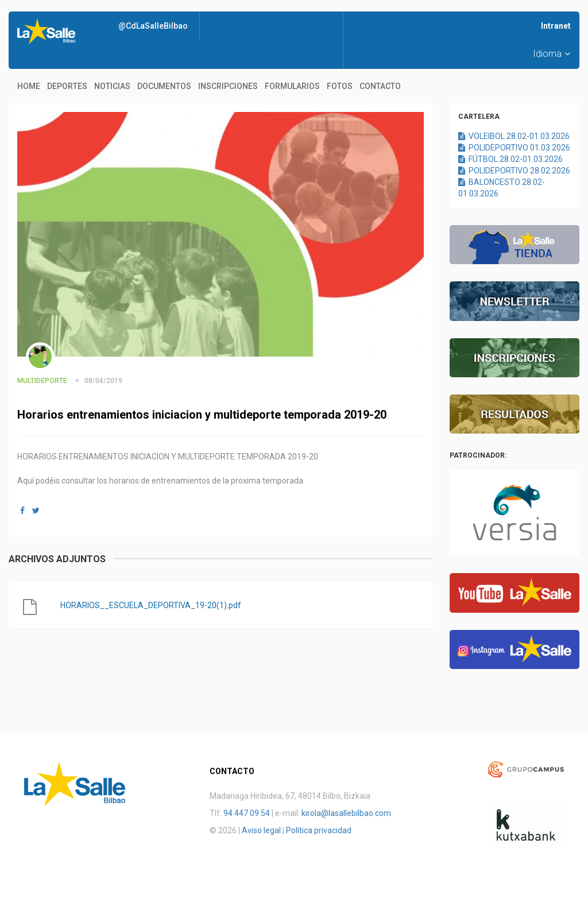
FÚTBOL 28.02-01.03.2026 (510, 159)
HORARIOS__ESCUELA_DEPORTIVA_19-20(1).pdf (151, 605)
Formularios (292, 86)
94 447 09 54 (247, 813)
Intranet (556, 26)
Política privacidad (319, 830)
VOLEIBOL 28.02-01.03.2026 (514, 136)
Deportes (67, 86)
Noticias (112, 86)
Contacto (380, 86)
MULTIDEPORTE (42, 381)
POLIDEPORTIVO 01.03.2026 (514, 148)
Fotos (340, 86)
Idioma (552, 54)
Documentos (164, 86)
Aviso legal (261, 830)
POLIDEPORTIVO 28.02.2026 (514, 171)
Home (29, 86)
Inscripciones (228, 86)
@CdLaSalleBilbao (153, 26)
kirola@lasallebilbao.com (346, 813)
